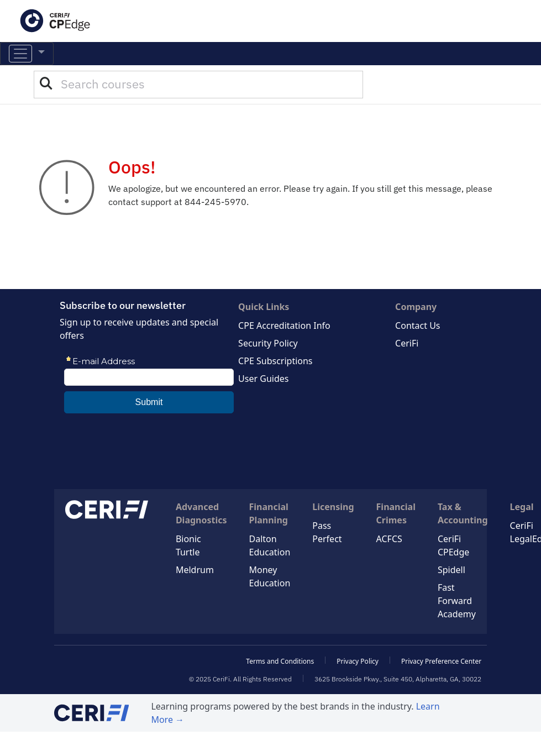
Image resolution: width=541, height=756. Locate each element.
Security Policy (268, 343)
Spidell (451, 570)
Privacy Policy (358, 661)
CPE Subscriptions (275, 361)
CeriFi (407, 343)
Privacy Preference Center (441, 661)
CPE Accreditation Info (284, 326)
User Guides (263, 379)
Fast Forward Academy (457, 601)
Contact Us (417, 326)
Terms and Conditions (280, 661)
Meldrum (195, 570)
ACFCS (389, 539)
